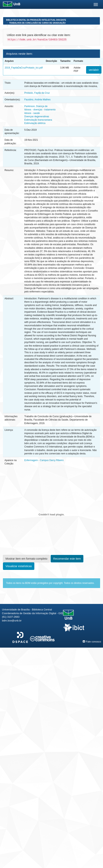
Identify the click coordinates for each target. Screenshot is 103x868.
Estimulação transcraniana (38, 120)
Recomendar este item (67, 559)
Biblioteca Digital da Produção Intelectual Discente (36, 20)
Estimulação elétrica (35, 123)
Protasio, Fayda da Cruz (37, 93)
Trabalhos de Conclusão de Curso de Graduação (37, 23)
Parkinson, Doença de (36, 106)
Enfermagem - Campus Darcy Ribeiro (30, 26)
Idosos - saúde (32, 113)
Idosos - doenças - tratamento (40, 110)
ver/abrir (94, 70)
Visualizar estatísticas (19, 566)
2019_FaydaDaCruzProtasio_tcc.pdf (24, 68)
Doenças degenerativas (37, 116)
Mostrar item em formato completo (26, 559)
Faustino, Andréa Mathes (37, 100)
